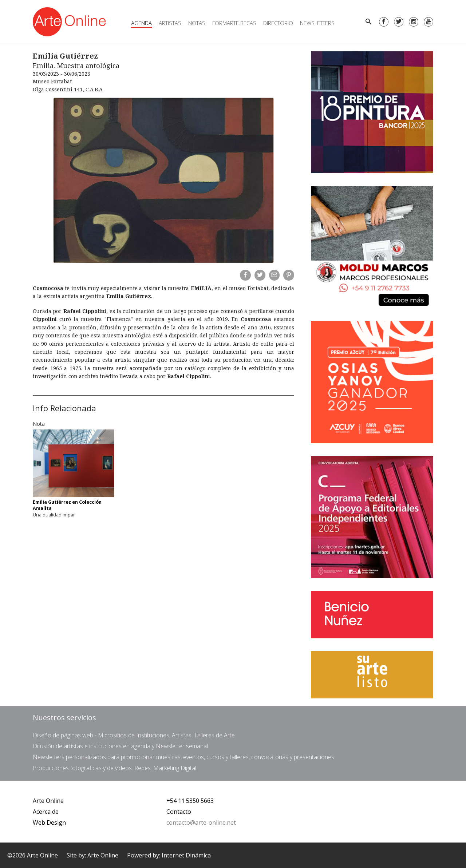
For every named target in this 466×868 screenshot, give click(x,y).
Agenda (141, 23)
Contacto (179, 812)
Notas (197, 23)
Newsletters (317, 23)
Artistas (170, 23)
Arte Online (48, 801)
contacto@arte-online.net (201, 823)
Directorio (278, 23)
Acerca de (46, 812)
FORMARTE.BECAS (234, 23)
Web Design (49, 823)
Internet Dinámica (186, 855)
